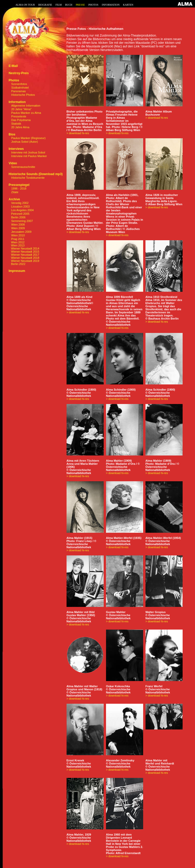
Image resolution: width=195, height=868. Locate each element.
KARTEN (128, 5)
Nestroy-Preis (19, 73)
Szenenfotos (19, 84)
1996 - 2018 (19, 188)
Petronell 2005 (20, 214)
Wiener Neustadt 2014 (24, 248)
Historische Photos (23, 95)
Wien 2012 (17, 242)
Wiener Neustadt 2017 (24, 255)
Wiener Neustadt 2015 (24, 252)
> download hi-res (78, 133)
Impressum (17, 271)
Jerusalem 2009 (21, 232)
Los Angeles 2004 (22, 210)
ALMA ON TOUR (25, 5)
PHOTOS (94, 5)
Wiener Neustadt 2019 (24, 261)
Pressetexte (19, 116)
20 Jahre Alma (20, 127)
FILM (59, 5)
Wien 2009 (18, 228)
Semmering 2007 (22, 221)
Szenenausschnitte (23, 167)
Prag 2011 (18, 239)
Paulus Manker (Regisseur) (29, 138)
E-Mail (13, 66)
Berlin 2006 (18, 217)
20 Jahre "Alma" (22, 109)
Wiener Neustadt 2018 (24, 258)
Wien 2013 (17, 245)
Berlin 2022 (17, 264)
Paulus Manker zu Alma (26, 113)
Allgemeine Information (26, 106)
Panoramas (19, 91)
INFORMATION (111, 5)
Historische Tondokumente (28, 178)
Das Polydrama (21, 120)
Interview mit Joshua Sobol (28, 152)
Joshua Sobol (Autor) (25, 142)
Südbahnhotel (20, 88)
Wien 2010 (18, 235)
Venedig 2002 (19, 203)
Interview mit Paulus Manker (29, 156)
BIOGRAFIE (45, 5)
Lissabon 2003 (20, 207)
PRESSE (80, 5)
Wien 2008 (18, 225)
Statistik (16, 124)
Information (17, 102)
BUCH (69, 5)
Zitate (15, 192)
